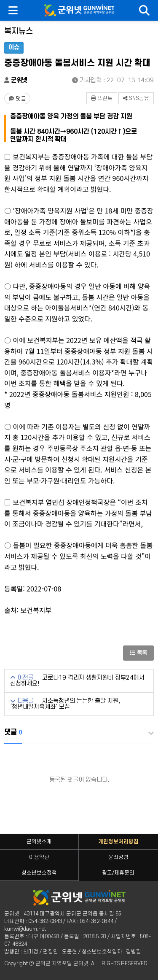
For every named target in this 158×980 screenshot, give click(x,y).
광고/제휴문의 (118, 873)
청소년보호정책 (39, 873)
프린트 (102, 98)
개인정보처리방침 (118, 842)
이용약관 (39, 857)
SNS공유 (136, 98)
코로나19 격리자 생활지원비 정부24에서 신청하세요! (77, 681)
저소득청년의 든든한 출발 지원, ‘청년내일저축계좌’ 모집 (65, 704)
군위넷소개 (39, 842)
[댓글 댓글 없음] (17, 99)
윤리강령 (118, 857)
